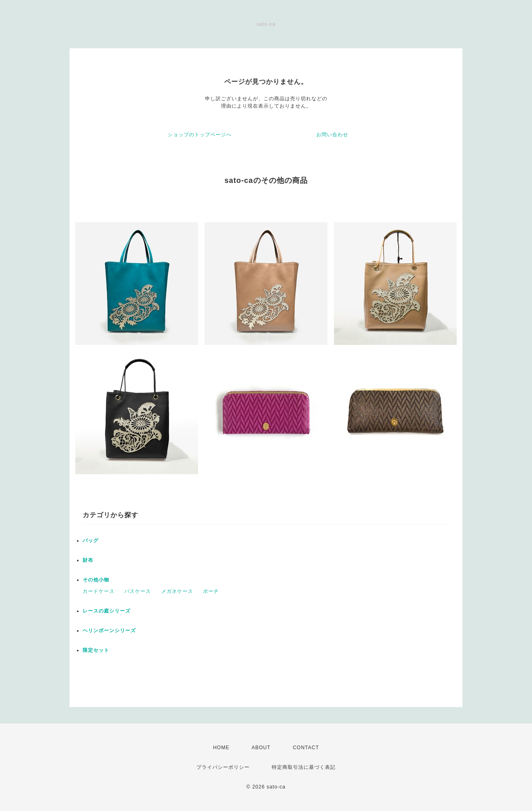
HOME (221, 748)
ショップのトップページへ (200, 135)
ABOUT (261, 748)
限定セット (96, 650)
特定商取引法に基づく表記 (304, 767)
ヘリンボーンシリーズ (109, 631)
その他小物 (96, 580)
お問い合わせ (332, 135)
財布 (88, 560)
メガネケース (177, 591)
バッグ (91, 541)
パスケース (138, 591)
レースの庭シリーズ (107, 611)
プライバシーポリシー (223, 767)
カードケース (99, 591)
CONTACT (306, 748)
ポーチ (211, 591)
